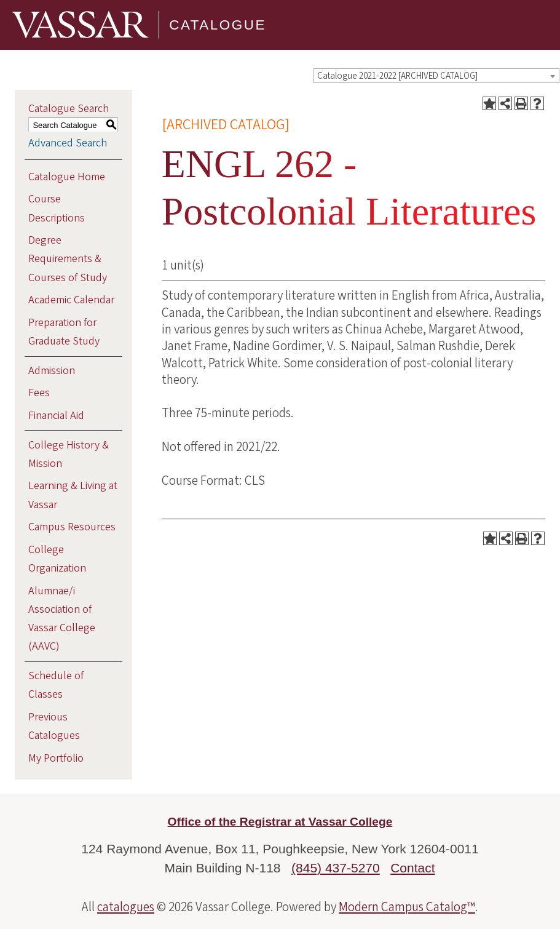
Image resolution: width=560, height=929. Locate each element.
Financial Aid (56, 416)
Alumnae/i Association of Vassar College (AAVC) (62, 619)
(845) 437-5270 (336, 868)
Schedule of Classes (56, 685)
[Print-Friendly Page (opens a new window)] (521, 103)
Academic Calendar (71, 300)
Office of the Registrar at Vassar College (280, 822)
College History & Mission (69, 454)
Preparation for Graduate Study (64, 332)
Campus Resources (72, 527)
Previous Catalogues (54, 726)
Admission (52, 371)
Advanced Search (68, 143)
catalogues (126, 907)
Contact (412, 868)
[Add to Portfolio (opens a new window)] (489, 103)
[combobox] (436, 76)
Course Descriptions (57, 208)
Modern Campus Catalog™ (407, 907)
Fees (39, 393)
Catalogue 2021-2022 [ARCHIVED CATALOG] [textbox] (397, 76)
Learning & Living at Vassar (73, 495)
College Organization (57, 559)
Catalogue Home (67, 177)
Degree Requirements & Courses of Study (68, 259)
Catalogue (218, 25)
